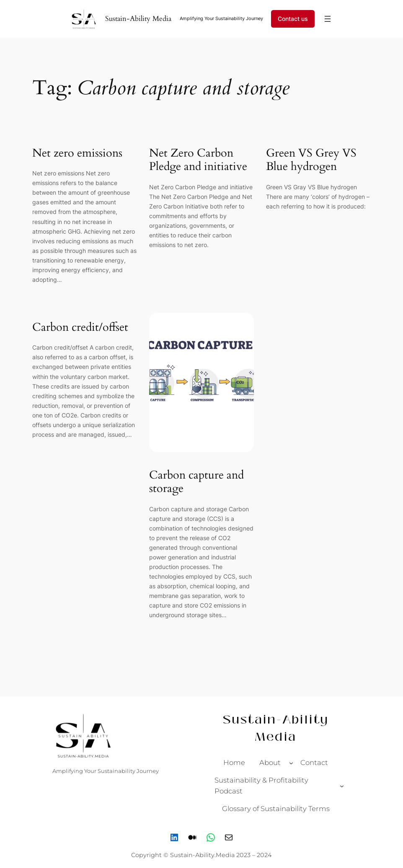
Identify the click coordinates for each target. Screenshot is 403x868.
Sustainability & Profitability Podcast (261, 786)
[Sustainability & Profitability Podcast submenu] (342, 786)
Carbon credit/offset (80, 328)
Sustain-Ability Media (138, 19)
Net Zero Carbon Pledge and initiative (198, 160)
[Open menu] (328, 19)
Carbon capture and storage (196, 482)
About (270, 762)
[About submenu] (291, 762)
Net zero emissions (77, 153)
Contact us (293, 19)
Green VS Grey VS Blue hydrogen (311, 160)
